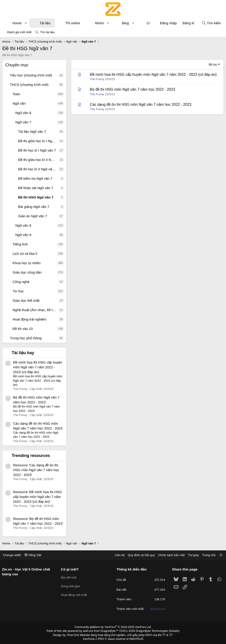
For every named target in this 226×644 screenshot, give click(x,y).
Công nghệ (21, 282)
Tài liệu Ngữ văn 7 (32, 132)
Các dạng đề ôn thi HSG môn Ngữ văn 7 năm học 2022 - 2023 (141, 105)
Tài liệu (45, 23)
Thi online (73, 23)
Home (17, 23)
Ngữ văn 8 (23, 225)
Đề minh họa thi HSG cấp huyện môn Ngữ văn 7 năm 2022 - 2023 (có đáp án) (38, 367)
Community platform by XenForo (113, 627)
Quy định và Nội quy (140, 555)
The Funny (97, 79)
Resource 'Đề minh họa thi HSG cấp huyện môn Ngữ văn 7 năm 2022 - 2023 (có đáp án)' (37, 497)
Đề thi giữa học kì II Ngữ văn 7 (38, 160)
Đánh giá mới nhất (19, 32)
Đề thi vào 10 (23, 329)
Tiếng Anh (20, 244)
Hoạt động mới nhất (75, 594)
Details (172, 631)
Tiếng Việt (34, 555)
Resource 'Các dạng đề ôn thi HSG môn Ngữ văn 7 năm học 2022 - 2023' (36, 470)
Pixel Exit (74, 635)
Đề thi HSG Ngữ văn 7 (36, 197)
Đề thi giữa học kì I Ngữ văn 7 (38, 141)
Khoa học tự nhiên (27, 263)
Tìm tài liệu (47, 32)
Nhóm (99, 23)
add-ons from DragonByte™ (101, 631)
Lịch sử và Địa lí (25, 254)
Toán (16, 94)
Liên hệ (118, 555)
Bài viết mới (69, 577)
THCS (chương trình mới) (29, 85)
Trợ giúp (192, 555)
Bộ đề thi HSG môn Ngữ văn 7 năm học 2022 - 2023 (132, 89)
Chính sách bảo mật (170, 555)
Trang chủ (207, 555)
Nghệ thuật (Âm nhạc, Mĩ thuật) (36, 310)
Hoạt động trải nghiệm (29, 319)
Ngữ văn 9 (23, 235)
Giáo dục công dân (27, 272)
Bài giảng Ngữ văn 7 (34, 207)
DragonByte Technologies (151, 631)
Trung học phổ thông (26, 338)
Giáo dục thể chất (26, 300)
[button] (26, 23)
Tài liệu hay (23, 353)
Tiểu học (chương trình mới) (31, 75)
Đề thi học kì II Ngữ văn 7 (37, 169)
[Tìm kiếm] (211, 23)
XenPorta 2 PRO (94, 639)
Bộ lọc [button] (213, 64)
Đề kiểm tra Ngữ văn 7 (35, 178)
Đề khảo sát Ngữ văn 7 (36, 188)
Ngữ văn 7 (23, 122)
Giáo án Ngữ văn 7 (33, 216)
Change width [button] (14, 555)
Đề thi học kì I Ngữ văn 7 (37, 150)
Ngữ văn (19, 103)
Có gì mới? (70, 569)
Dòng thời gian (71, 586)
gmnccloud (157, 609)
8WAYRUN (136, 639)
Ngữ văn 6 (23, 113)
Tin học (18, 291)
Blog (125, 23)
